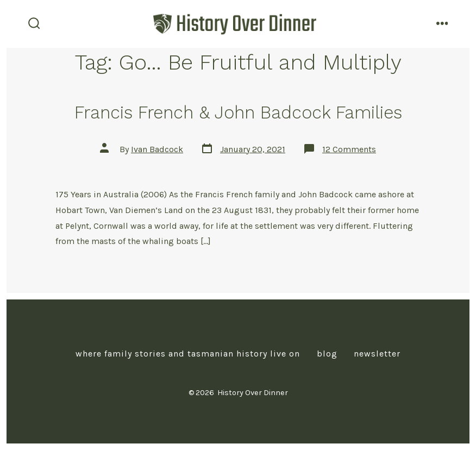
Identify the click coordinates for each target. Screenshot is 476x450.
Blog (327, 354)
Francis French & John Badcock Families (238, 112)
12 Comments (349, 149)
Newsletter (377, 354)
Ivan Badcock (157, 149)
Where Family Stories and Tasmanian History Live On (188, 354)
